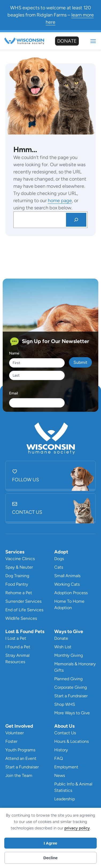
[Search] (76, 220)
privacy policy (77, 828)
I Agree (50, 843)
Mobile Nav (93, 41)
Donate (67, 41)
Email (13, 393)
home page (60, 201)
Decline (50, 858)
